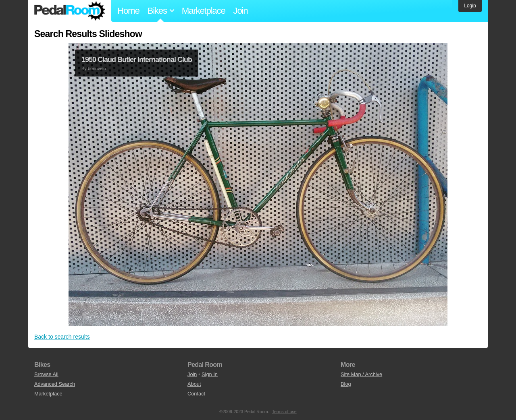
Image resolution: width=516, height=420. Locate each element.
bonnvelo (97, 68)
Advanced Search (55, 384)
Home (128, 11)
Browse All (46, 374)
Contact (196, 394)
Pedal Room (70, 11)
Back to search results (62, 337)
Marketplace (204, 11)
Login (470, 6)
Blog (346, 384)
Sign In (210, 374)
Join (241, 11)
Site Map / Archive (361, 374)
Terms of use (284, 412)
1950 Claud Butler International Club (137, 60)
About (194, 384)
